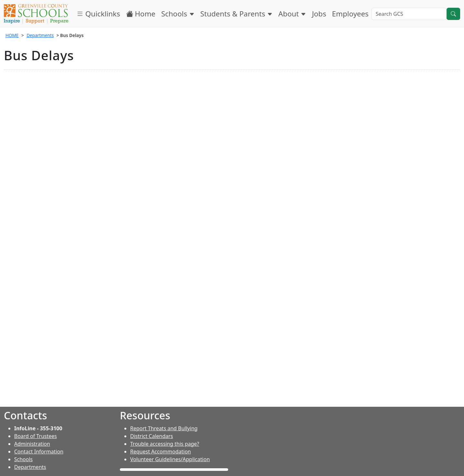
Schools (178, 14)
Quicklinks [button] (98, 14)
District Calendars (152, 436)
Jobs (319, 14)
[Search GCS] (409, 14)
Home (141, 14)
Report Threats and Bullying (164, 428)
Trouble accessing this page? (165, 444)
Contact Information (39, 452)
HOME (12, 35)
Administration (32, 444)
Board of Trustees (35, 436)
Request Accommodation (160, 452)
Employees (350, 14)
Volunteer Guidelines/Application (170, 459)
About (292, 14)
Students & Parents (237, 14)
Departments (40, 35)
